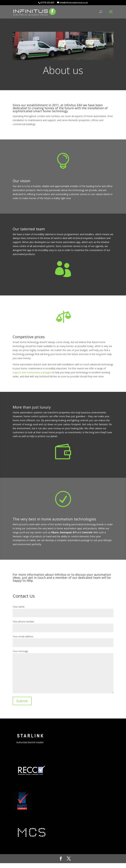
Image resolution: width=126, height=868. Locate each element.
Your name (63, 610)
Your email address (63, 640)
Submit (22, 701)
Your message (63, 672)
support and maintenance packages (32, 372)
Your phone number (63, 625)
